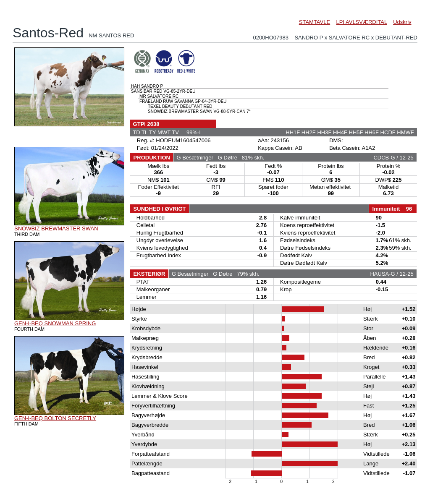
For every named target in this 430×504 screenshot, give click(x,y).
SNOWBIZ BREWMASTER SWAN (56, 228)
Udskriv (402, 22)
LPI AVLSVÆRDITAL (362, 22)
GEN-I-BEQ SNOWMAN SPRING (55, 323)
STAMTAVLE (315, 22)
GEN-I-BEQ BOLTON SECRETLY (55, 418)
